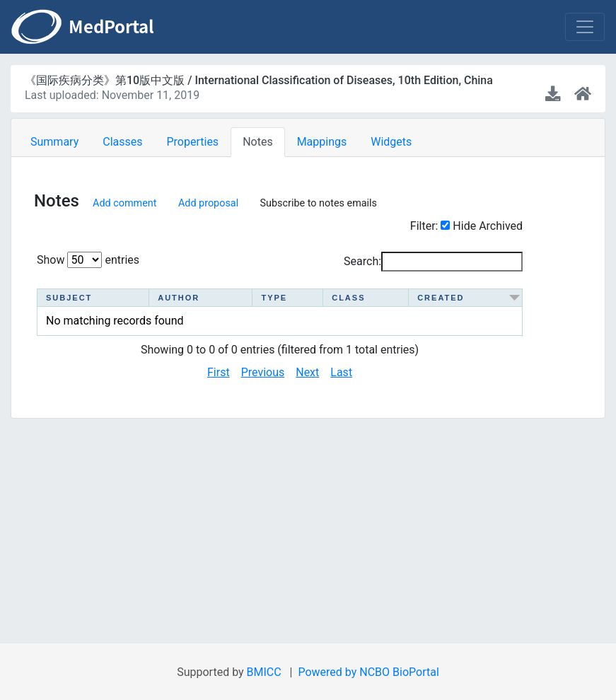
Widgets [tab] (391, 142)
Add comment (124, 203)
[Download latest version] (554, 94)
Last (341, 372)
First (219, 372)
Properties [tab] (192, 142)
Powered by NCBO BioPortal (368, 672)
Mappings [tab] (322, 142)
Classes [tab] (122, 142)
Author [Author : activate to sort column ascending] (175, 298)
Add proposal (208, 203)
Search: (433, 262)
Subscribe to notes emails (319, 203)
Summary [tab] (54, 142)
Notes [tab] (258, 142)
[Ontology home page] (583, 94)
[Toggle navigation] (585, 27)
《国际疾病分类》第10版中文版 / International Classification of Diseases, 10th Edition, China (259, 80)
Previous (263, 372)
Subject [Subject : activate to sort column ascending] (69, 298)
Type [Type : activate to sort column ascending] (269, 298)
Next (307, 372)
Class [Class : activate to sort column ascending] (350, 298)
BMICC (264, 672)
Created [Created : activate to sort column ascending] (445, 298)
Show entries (88, 260)
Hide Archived (488, 226)
